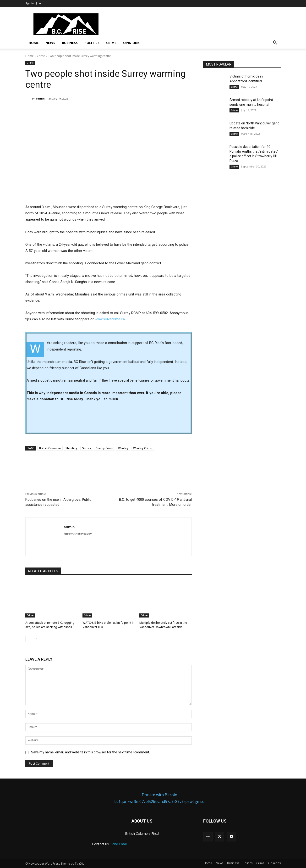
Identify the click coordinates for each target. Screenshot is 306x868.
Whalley (123, 448)
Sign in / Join (33, 3)
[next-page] (36, 639)
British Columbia (50, 448)
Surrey (87, 448)
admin (40, 98)
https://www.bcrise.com (78, 534)
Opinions (131, 43)
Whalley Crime (143, 448)
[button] (275, 43)
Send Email (119, 844)
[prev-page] (28, 639)
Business (70, 43)
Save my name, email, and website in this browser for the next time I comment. (90, 752)
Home (34, 43)
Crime (111, 43)
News (50, 43)
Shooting (71, 448)
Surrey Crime (105, 448)
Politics (92, 43)
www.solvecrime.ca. (110, 319)
